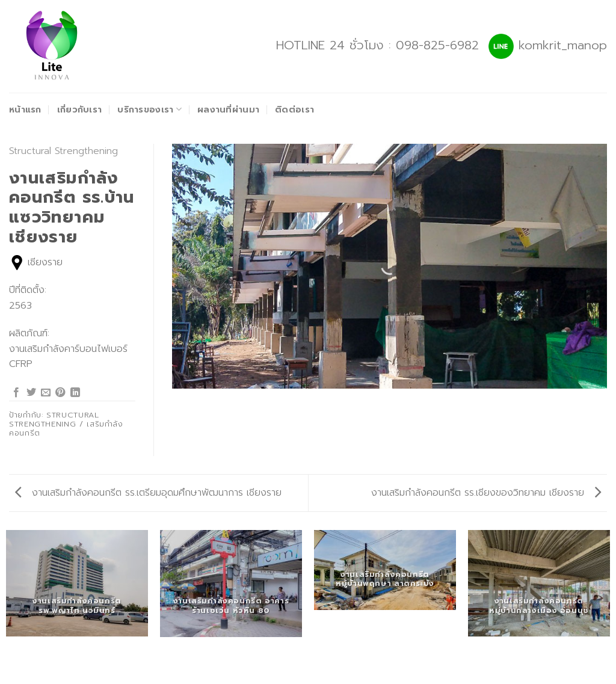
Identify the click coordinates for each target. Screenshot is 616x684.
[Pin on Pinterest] (60, 393)
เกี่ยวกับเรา (80, 109)
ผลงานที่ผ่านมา (228, 109)
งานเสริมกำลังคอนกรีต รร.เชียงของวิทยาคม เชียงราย (486, 493)
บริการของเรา (149, 109)
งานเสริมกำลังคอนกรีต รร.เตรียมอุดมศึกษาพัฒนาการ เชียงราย (148, 493)
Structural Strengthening (63, 151)
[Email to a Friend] (46, 393)
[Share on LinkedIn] (75, 393)
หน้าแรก (25, 109)
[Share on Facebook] (16, 393)
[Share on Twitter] (31, 393)
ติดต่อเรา (294, 109)
